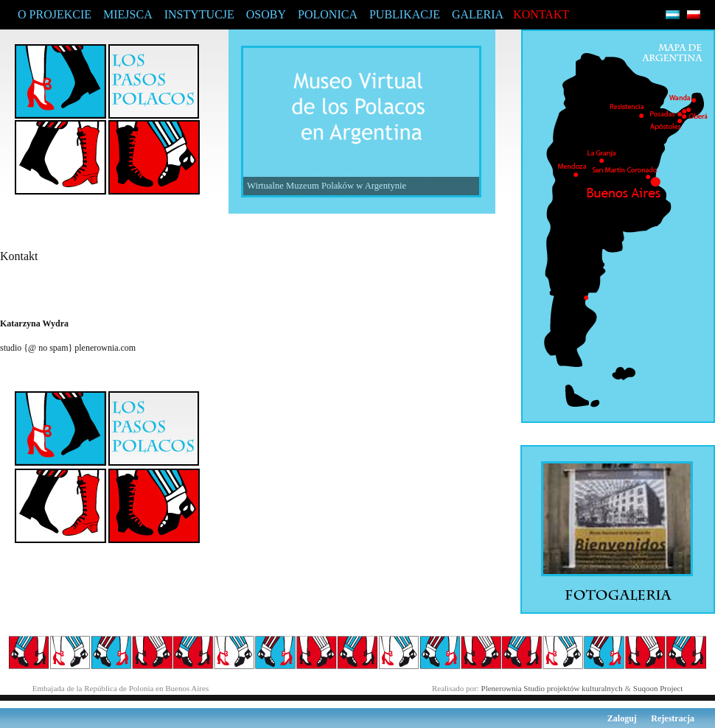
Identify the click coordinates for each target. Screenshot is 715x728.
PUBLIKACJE (405, 14)
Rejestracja (673, 718)
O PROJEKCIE (55, 14)
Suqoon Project (658, 688)
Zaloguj (622, 718)
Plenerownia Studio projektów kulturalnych (552, 688)
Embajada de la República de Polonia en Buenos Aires (121, 688)
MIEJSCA (128, 14)
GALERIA (478, 14)
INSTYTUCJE (199, 14)
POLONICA (328, 14)
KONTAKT (541, 14)
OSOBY (266, 14)
